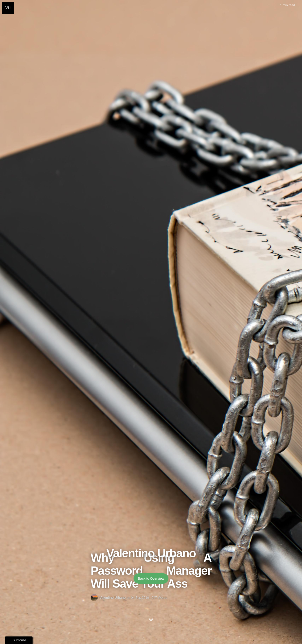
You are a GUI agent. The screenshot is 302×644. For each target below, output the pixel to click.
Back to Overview (151, 578)
